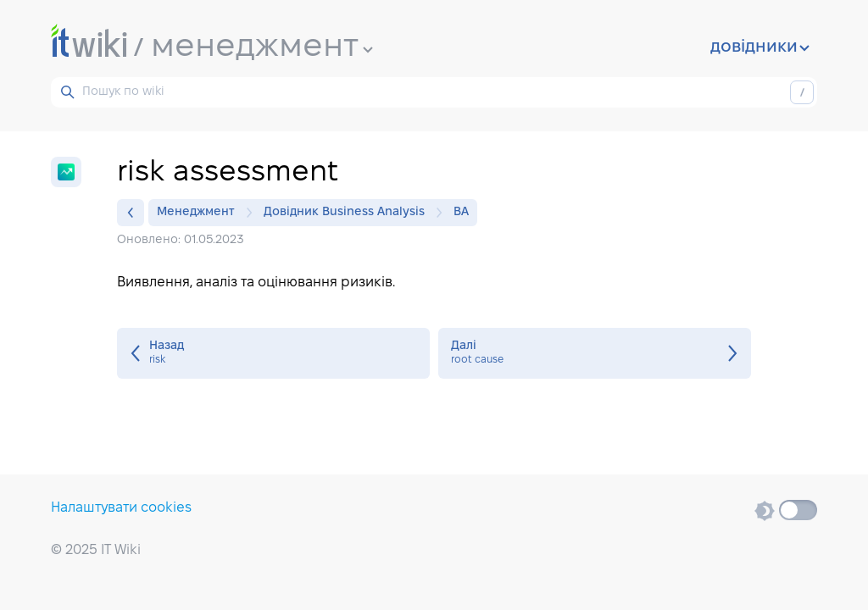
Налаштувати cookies (121, 508)
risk (273, 353)
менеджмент (262, 47)
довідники (760, 47)
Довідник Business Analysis (348, 213)
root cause (595, 353)
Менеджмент (200, 213)
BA (461, 212)
